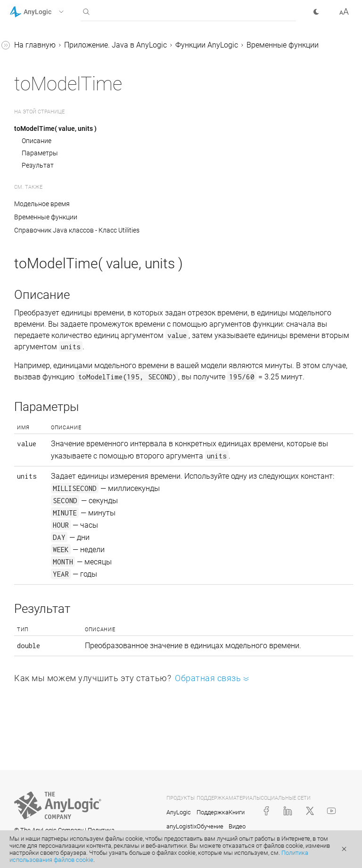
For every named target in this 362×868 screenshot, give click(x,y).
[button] (49, 12)
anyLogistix (181, 826)
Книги (237, 812)
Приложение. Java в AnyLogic (115, 45)
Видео (237, 826)
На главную (35, 45)
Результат (38, 165)
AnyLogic (179, 812)
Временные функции (283, 45)
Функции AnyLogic (207, 45)
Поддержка (213, 812)
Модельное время (42, 204)
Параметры (40, 153)
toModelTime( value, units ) (55, 129)
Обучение (210, 826)
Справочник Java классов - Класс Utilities (77, 230)
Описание (37, 141)
